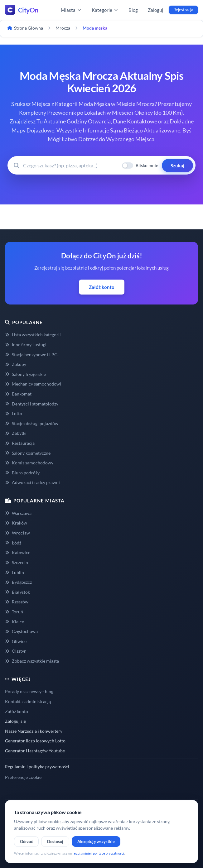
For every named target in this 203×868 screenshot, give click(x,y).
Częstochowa (21, 631)
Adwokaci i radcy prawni (32, 482)
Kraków (16, 523)
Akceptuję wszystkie (96, 842)
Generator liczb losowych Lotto (35, 741)
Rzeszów (17, 602)
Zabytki (16, 433)
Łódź (13, 543)
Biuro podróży (22, 473)
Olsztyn (16, 651)
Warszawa (18, 513)
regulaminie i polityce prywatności (98, 853)
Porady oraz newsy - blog (29, 691)
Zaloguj (155, 10)
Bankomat (18, 394)
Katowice (18, 552)
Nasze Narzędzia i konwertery (34, 731)
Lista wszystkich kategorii (33, 335)
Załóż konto (102, 287)
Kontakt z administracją (28, 701)
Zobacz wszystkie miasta (32, 661)
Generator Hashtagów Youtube (35, 751)
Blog (133, 10)
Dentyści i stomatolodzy (32, 404)
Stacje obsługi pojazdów (32, 423)
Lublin (14, 572)
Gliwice (16, 641)
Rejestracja (183, 10)
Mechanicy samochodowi (33, 384)
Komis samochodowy (29, 463)
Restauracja (20, 443)
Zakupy (16, 364)
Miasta (71, 10)
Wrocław (17, 533)
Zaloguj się (15, 721)
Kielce (14, 622)
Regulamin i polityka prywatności (37, 767)
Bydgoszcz (18, 582)
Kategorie (105, 10)
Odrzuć (26, 842)
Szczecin (17, 562)
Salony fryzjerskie (25, 374)
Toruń (14, 612)
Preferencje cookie (23, 777)
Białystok (17, 592)
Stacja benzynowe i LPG (31, 355)
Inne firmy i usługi (26, 345)
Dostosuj (55, 842)
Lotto (14, 413)
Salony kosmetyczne (28, 453)
